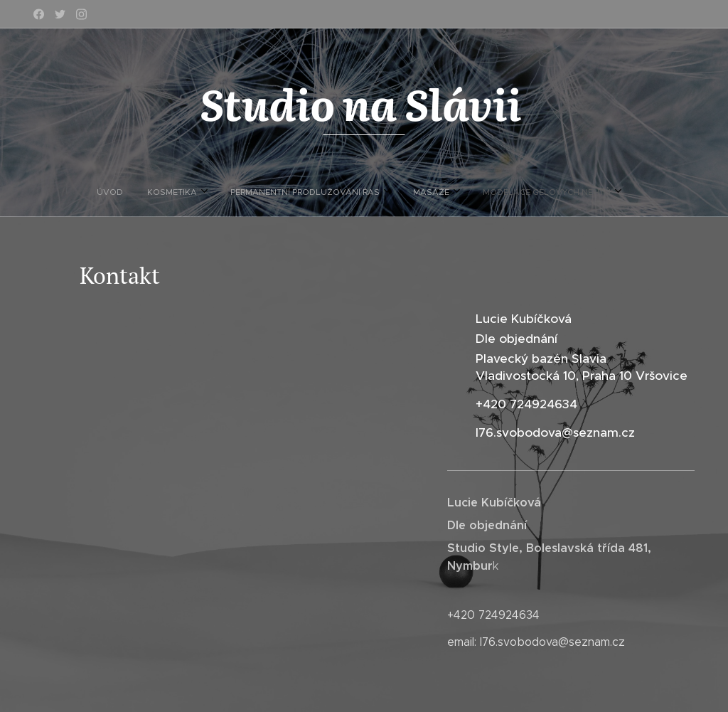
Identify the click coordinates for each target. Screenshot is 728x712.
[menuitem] (298, 192)
